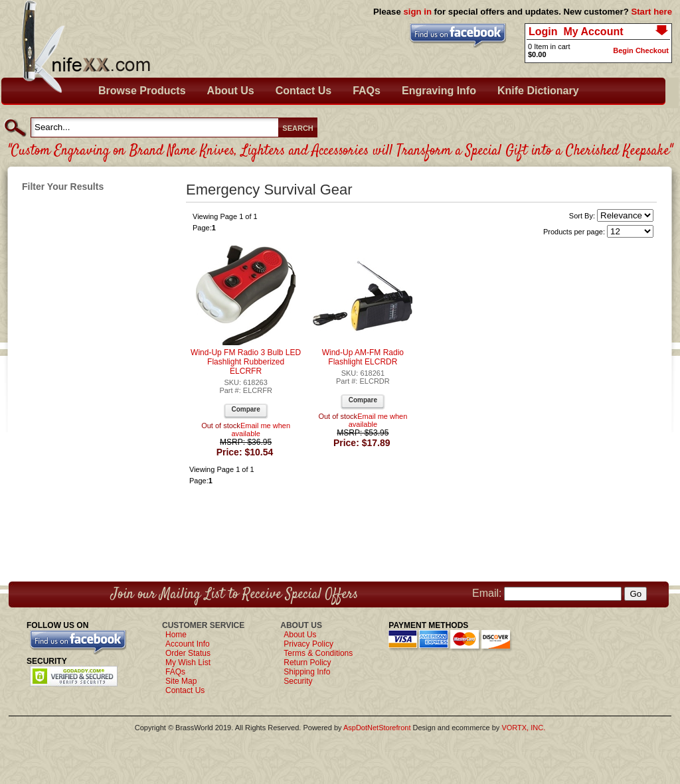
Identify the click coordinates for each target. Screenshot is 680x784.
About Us (231, 91)
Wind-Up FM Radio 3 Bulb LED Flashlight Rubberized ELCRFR (246, 362)
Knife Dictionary (538, 91)
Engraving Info (439, 91)
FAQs (367, 91)
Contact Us (303, 91)
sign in (417, 12)
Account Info (188, 644)
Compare (245, 409)
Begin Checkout (641, 50)
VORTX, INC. (523, 728)
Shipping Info (307, 672)
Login (543, 32)
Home (176, 635)
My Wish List (188, 663)
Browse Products (142, 91)
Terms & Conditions (318, 653)
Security (298, 681)
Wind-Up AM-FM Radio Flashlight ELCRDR (363, 357)
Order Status (188, 653)
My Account (593, 32)
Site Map (181, 681)
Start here (651, 12)
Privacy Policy (308, 644)
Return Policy (307, 663)
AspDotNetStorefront (377, 728)
